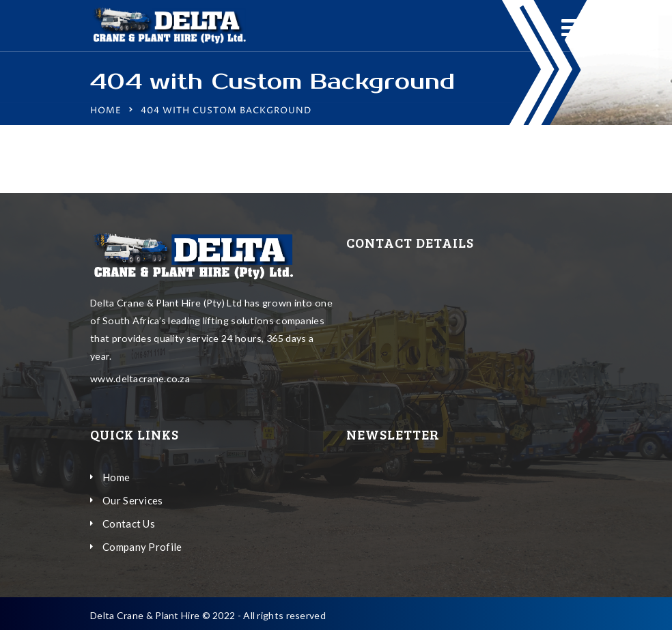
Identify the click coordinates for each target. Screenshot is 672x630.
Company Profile (142, 547)
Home (106, 111)
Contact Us (129, 524)
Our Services (133, 500)
